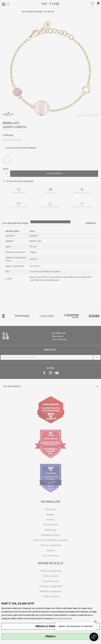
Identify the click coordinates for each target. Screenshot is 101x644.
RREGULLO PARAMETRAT (51, 626)
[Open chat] (94, 637)
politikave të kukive (63, 619)
